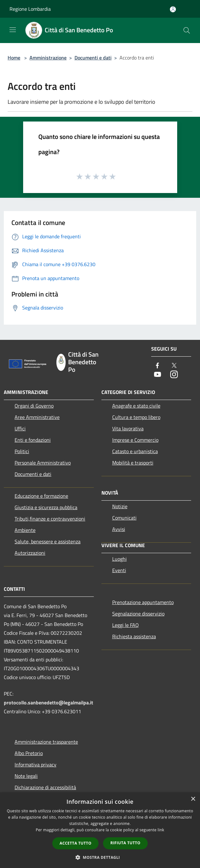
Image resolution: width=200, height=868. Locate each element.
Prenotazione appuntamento (143, 602)
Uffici (20, 428)
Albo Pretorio (29, 753)
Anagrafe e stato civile (136, 406)
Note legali (26, 776)
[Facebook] (158, 366)
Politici (22, 451)
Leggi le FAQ (126, 625)
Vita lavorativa (128, 428)
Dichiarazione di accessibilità (45, 787)
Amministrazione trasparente (46, 742)
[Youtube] (158, 375)
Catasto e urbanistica (135, 451)
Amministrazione (48, 58)
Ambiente (25, 530)
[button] (100, 857)
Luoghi (119, 559)
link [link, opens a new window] (161, 830)
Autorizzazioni (30, 553)
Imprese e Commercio (135, 440)
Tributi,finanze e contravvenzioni (50, 519)
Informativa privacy (35, 765)
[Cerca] (187, 30)
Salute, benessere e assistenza (48, 541)
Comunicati (124, 518)
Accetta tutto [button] (75, 843)
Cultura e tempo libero (136, 417)
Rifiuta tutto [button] (125, 843)
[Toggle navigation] (13, 30)
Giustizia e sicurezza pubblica (46, 507)
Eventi (119, 570)
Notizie (120, 506)
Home (14, 58)
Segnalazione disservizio (138, 614)
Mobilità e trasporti (133, 463)
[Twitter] (174, 366)
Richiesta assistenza (134, 636)
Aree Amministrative (37, 417)
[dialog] (100, 830)
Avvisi (119, 529)
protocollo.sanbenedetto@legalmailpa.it (48, 703)
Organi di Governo (34, 406)
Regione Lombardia (30, 9)
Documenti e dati (93, 58)
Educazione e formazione (41, 496)
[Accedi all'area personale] (173, 9)
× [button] (193, 799)
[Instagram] (174, 375)
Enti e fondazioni (33, 440)
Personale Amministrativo (43, 463)
